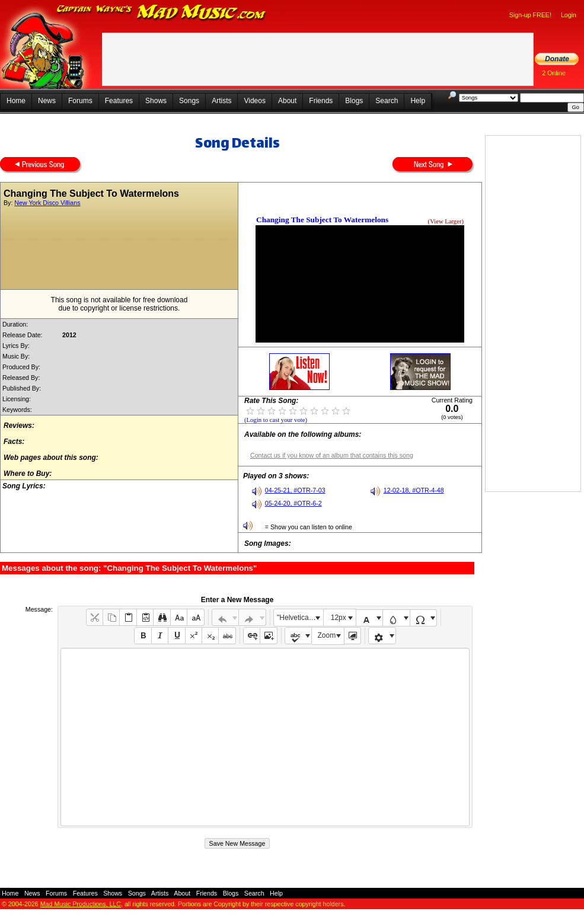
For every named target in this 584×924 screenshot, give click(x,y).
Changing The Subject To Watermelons (322, 220)
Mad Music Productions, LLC (81, 904)
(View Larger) (446, 221)
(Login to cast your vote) (276, 420)
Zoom (327, 635)
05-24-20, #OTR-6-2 (293, 503)
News (47, 101)
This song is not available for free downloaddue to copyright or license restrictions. (119, 304)
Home (16, 101)
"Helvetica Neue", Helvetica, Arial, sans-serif (300, 618)
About (287, 101)
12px (339, 618)
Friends (321, 101)
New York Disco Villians (47, 203)
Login (569, 15)
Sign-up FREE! (530, 15)
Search (387, 101)
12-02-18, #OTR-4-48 (414, 490)
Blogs (354, 101)
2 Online (554, 73)
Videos (254, 101)
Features (119, 101)
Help (418, 101)
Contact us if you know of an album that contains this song (332, 455)
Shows (156, 101)
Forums (80, 101)
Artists (221, 101)
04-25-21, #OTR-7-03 (295, 490)
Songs (189, 101)
